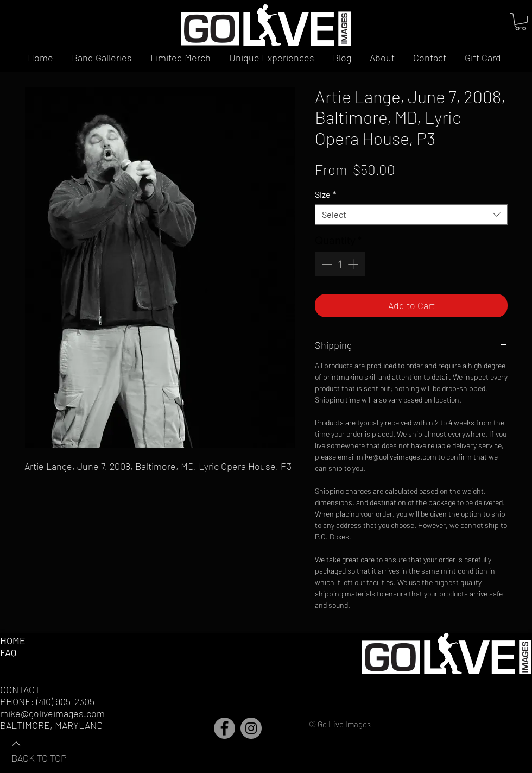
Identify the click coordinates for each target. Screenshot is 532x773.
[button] (521, 22)
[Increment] (354, 264)
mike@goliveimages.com (52, 713)
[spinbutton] (340, 264)
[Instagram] (251, 728)
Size (325, 194)
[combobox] (411, 215)
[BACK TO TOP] (49, 750)
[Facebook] (224, 728)
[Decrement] (326, 264)
